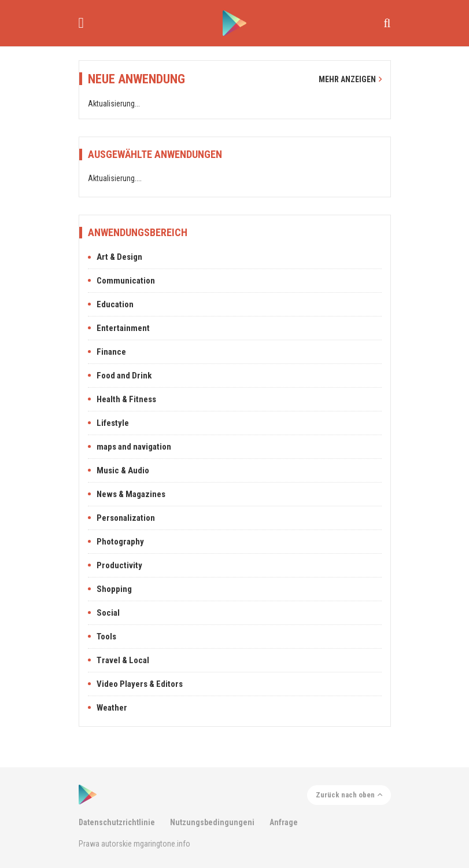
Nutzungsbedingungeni (212, 822)
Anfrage (284, 822)
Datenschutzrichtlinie (117, 822)
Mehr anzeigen (350, 79)
